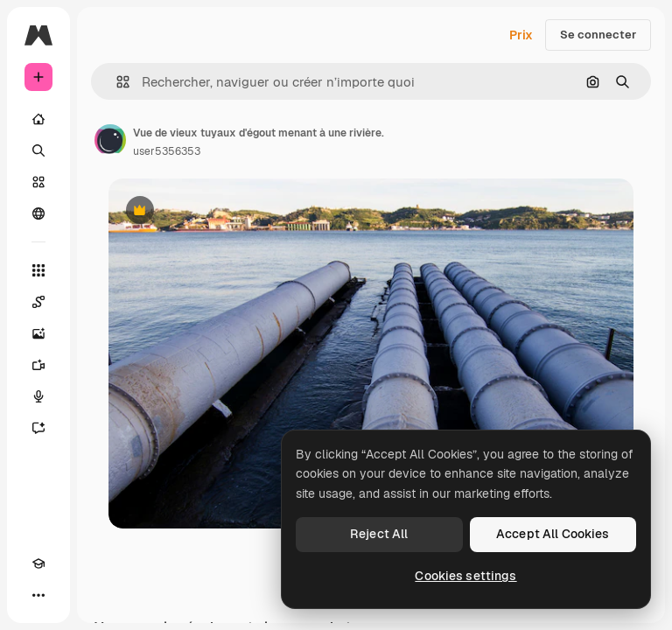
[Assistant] (38, 428)
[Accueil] (38, 119)
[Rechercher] (38, 150)
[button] (116, 82)
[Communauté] (38, 213)
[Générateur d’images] (38, 333)
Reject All (379, 534)
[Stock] (38, 182)
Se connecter (598, 35)
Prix (521, 35)
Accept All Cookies (553, 534)
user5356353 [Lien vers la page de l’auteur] (167, 151)
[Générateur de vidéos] (38, 365)
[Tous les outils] (38, 270)
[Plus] (38, 595)
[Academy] (38, 563)
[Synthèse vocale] (38, 396)
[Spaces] (38, 302)
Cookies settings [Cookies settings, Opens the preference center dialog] (465, 576)
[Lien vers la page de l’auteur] (110, 140)
